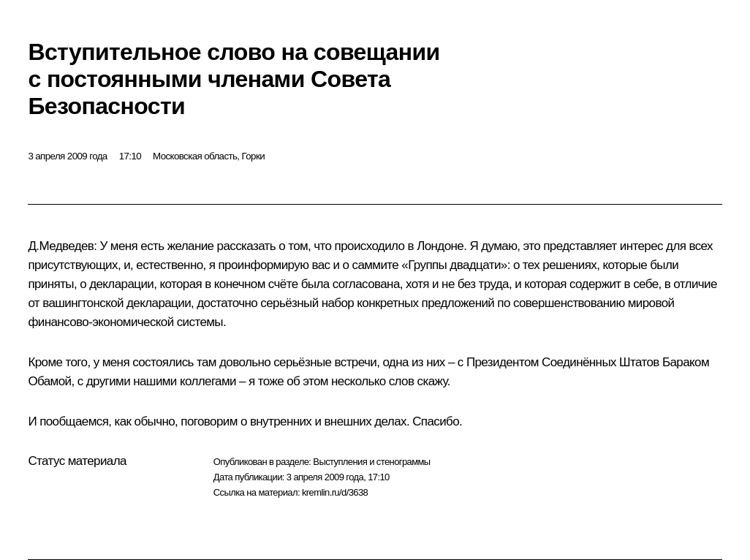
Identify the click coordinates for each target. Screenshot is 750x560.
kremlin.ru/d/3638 (335, 492)
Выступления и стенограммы (371, 462)
